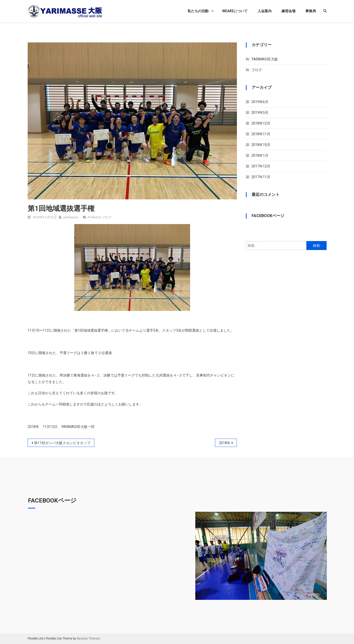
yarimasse (71, 217)
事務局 (311, 11)
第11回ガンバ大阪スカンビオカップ (62, 443)
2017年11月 (261, 177)
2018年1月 (260, 155)
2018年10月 (261, 145)
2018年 (225, 443)
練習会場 (288, 11)
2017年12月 (261, 166)
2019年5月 (260, 113)
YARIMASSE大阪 (265, 59)
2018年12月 (261, 123)
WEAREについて (235, 11)
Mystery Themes (88, 639)
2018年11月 (261, 134)
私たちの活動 (198, 11)
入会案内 (265, 11)
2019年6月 (260, 102)
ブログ (107, 217)
